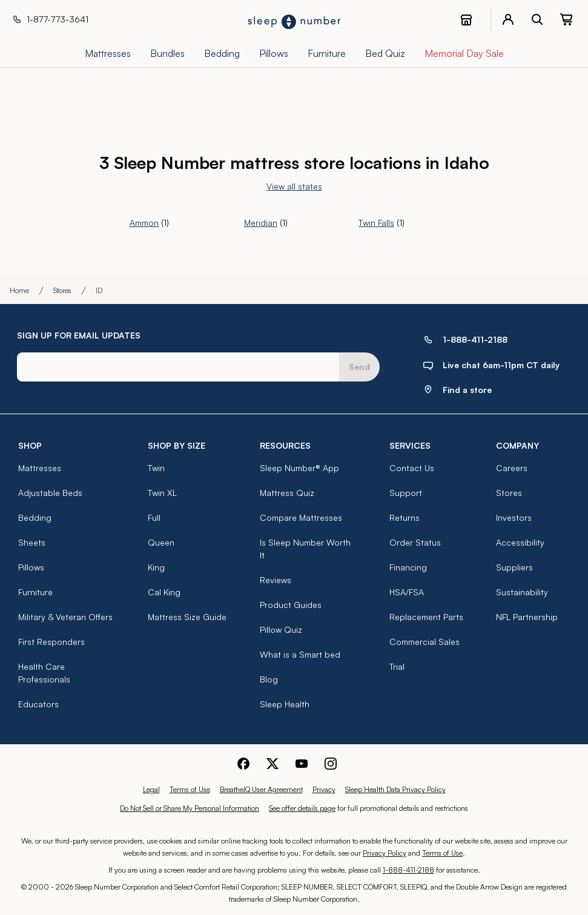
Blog (269, 679)
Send (359, 367)
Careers (512, 468)
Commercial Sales (424, 642)
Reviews (276, 580)
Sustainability (522, 592)
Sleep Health (285, 704)
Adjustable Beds (50, 493)
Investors (514, 517)
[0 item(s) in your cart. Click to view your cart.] (566, 19)
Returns (405, 517)
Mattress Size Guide (187, 617)
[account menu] (508, 19)
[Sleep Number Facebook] (243, 762)
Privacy (324, 789)
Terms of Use (190, 789)
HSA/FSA (407, 592)
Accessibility (520, 542)
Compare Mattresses (301, 517)
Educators (38, 704)
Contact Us (412, 468)
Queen (161, 542)
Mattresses (40, 468)
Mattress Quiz (287, 493)
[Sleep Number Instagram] (331, 762)
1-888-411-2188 (408, 870)
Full (154, 517)
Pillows (31, 567)
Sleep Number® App (299, 468)
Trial (397, 666)
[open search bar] (537, 19)
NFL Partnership (527, 617)
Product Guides (291, 605)
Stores (62, 290)
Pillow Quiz (281, 629)
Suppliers (514, 567)
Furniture (35, 592)
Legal (151, 789)
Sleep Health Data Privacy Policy (395, 789)
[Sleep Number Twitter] (273, 762)
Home (19, 290)
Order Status (415, 542)
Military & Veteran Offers (65, 617)
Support (406, 493)
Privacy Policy (385, 853)
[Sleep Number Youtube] (302, 762)
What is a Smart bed (300, 654)
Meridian (261, 223)
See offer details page (302, 808)
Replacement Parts (426, 617)
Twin (156, 468)
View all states (294, 186)
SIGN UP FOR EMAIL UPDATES (79, 335)
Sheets (32, 542)
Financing (408, 567)
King (156, 567)
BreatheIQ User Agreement (261, 789)
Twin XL (162, 493)
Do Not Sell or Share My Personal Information (190, 808)
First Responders (51, 642)
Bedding (35, 517)
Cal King (164, 592)
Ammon (144, 223)
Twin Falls (376, 223)
